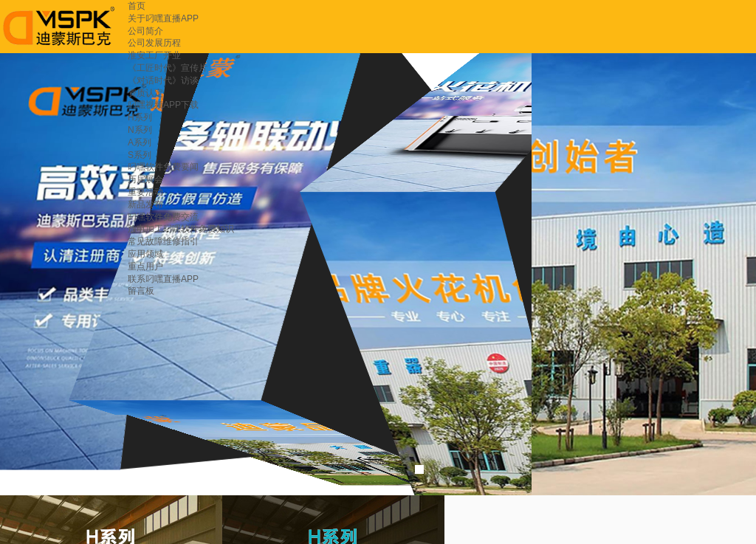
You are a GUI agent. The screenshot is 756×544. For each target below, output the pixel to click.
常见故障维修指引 (163, 241)
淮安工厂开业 (154, 55)
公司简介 (145, 31)
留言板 (141, 291)
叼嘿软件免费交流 (163, 217)
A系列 (140, 142)
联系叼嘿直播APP (163, 279)
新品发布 (145, 204)
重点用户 (145, 266)
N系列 (140, 130)
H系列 (140, 117)
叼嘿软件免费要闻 (163, 167)
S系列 (140, 155)
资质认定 (145, 93)
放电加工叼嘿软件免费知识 (181, 229)
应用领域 (145, 254)
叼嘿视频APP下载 (163, 105)
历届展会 (145, 179)
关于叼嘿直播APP (163, 18)
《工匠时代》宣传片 (168, 68)
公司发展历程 (154, 43)
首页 (137, 6)
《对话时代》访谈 (163, 80)
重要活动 (145, 192)
